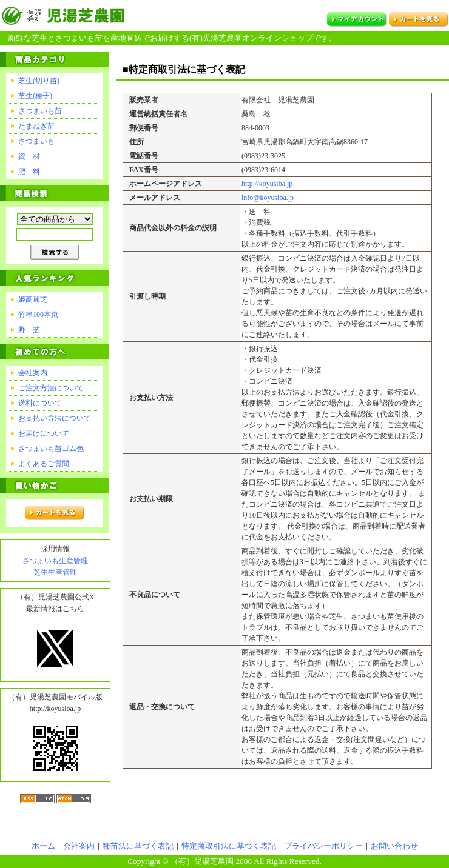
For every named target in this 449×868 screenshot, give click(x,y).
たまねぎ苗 (36, 126)
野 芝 (29, 330)
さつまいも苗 (40, 111)
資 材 (29, 156)
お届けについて (44, 433)
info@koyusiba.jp (268, 198)
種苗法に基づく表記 (138, 846)
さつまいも (36, 141)
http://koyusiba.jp (267, 184)
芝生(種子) (35, 96)
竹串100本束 (38, 315)
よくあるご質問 (44, 464)
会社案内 (33, 373)
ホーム (43, 846)
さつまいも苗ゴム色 (51, 449)
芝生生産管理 (55, 572)
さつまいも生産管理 (55, 561)
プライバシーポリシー (323, 846)
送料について (40, 403)
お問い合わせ (394, 846)
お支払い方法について (55, 418)
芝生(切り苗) (39, 81)
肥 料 (29, 172)
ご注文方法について (51, 388)
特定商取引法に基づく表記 (229, 846)
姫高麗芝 (33, 299)
